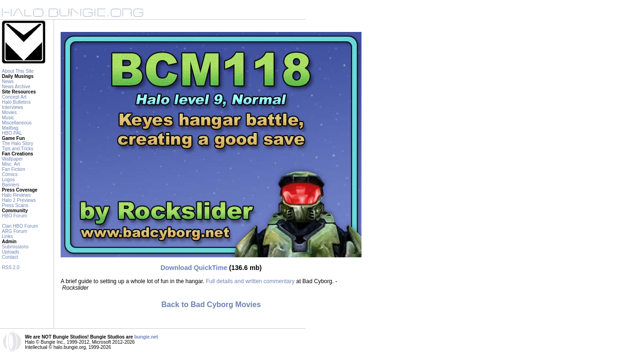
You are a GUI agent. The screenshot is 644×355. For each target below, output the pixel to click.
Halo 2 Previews (19, 200)
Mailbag (10, 128)
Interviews (12, 107)
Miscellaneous (17, 123)
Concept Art (14, 97)
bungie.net (146, 337)
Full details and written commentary (250, 281)
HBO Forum (14, 216)
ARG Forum (14, 231)
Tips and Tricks (18, 149)
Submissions (15, 247)
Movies (9, 112)
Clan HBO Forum (20, 226)
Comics (10, 174)
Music (8, 118)
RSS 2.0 (11, 267)
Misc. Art (11, 164)
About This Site (18, 71)
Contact (10, 257)
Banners (11, 185)
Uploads (11, 252)
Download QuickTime (194, 268)
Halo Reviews (16, 195)
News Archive (16, 87)
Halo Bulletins (16, 102)
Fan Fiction (13, 169)
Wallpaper (12, 159)
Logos (8, 180)
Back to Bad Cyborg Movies (211, 305)
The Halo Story (18, 143)
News (8, 81)
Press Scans (15, 205)
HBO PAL (12, 133)
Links (7, 236)
